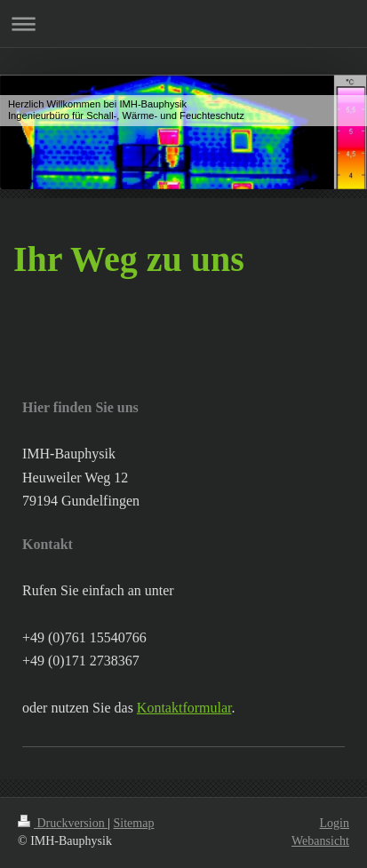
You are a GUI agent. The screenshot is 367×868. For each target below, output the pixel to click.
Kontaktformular (184, 708)
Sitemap (134, 823)
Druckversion (63, 823)
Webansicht (320, 841)
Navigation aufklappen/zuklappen (183, 24)
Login (335, 823)
